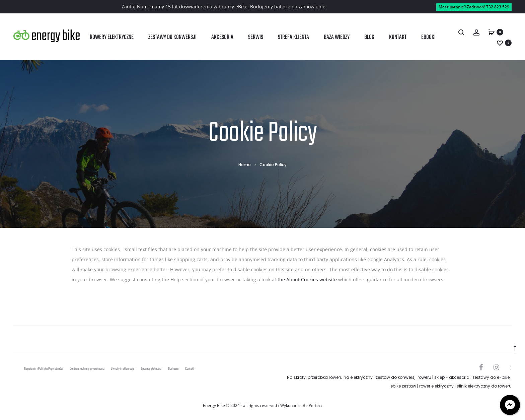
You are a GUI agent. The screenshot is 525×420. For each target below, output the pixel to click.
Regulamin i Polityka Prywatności (44, 369)
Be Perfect (312, 405)
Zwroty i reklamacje (123, 369)
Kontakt (398, 37)
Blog (369, 37)
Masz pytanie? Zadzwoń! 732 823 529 (474, 7)
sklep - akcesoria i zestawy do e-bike (472, 377)
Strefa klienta (293, 37)
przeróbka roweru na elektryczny (340, 377)
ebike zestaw (403, 386)
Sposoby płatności (151, 369)
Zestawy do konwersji (172, 37)
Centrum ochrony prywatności (87, 369)
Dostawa (173, 369)
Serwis (256, 37)
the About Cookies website (307, 279)
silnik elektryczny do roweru (484, 386)
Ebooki (428, 37)
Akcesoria (222, 37)
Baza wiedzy (337, 37)
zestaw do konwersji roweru (403, 377)
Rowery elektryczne (112, 37)
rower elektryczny (436, 386)
